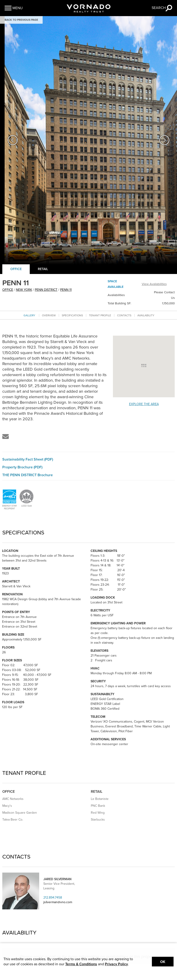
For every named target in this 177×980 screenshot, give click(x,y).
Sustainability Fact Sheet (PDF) (28, 459)
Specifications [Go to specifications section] (72, 315)
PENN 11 (66, 290)
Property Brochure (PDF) (22, 467)
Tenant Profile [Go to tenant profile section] (100, 315)
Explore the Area (144, 404)
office (8, 290)
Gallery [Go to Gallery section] (29, 315)
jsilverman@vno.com (58, 902)
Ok (163, 962)
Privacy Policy (116, 964)
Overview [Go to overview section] (49, 315)
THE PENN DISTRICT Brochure (28, 475)
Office (16, 269)
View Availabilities (154, 284)
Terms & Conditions (81, 964)
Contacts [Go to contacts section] (124, 315)
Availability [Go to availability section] (146, 315)
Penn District (46, 290)
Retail (43, 269)
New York (24, 290)
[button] (14, 8)
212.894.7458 (53, 898)
